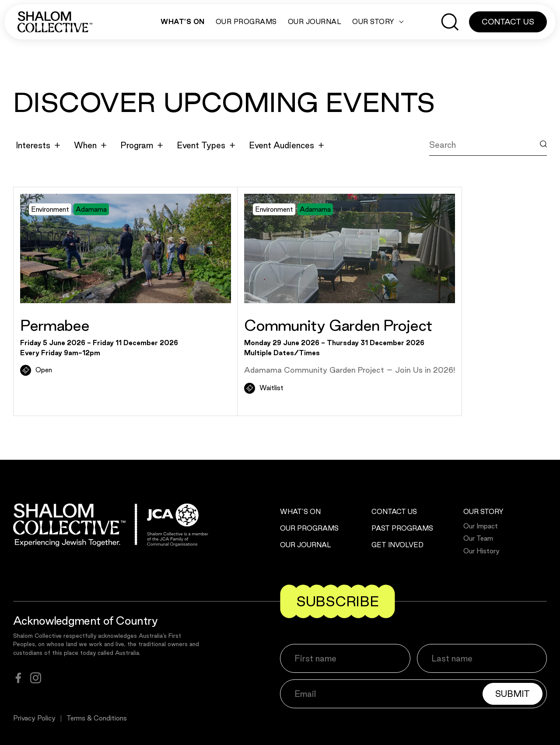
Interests (38, 145)
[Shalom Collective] (55, 22)
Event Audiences (286, 145)
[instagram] (36, 678)
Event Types (206, 145)
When (90, 145)
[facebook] (18, 678)
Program (142, 145)
